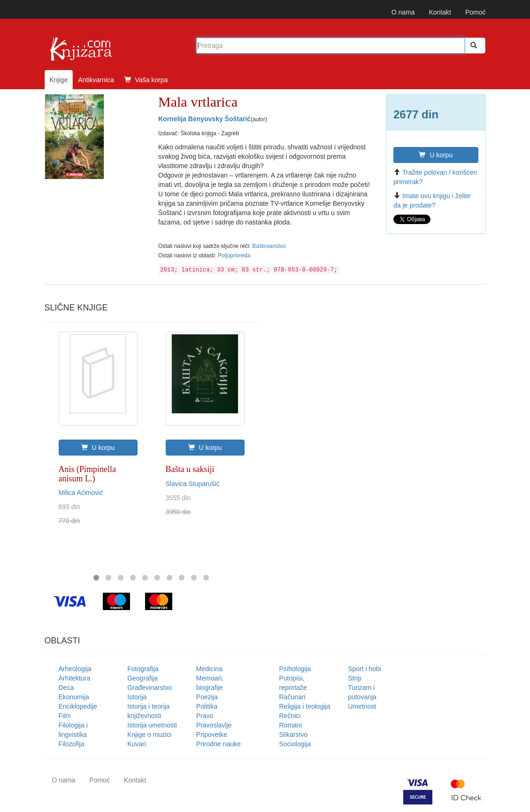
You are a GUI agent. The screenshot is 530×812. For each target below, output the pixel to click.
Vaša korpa (146, 80)
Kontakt (440, 12)
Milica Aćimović (81, 493)
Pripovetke (212, 735)
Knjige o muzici (149, 735)
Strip (355, 678)
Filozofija (72, 744)
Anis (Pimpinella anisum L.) (88, 474)
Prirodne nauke (219, 744)
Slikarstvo (294, 735)
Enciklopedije (78, 706)
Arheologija (75, 669)
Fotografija (143, 669)
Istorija (137, 697)
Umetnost (362, 706)
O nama (403, 12)
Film (65, 716)
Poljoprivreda (234, 255)
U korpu (436, 155)
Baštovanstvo (269, 246)
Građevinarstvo (150, 688)
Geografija (142, 678)
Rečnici (290, 716)
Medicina (209, 669)
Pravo (205, 716)
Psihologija (295, 669)
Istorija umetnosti (152, 725)
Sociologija (295, 744)
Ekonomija (74, 697)
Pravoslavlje (214, 725)
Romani (291, 725)
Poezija (207, 697)
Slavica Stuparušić (193, 484)
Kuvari (137, 744)
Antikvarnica (96, 80)
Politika (207, 706)
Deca (66, 688)
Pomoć (476, 12)
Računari (292, 697)
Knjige (59, 80)
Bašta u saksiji (190, 469)
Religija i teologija (305, 706)
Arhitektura (75, 678)
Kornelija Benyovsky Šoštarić (204, 119)
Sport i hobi (365, 669)
